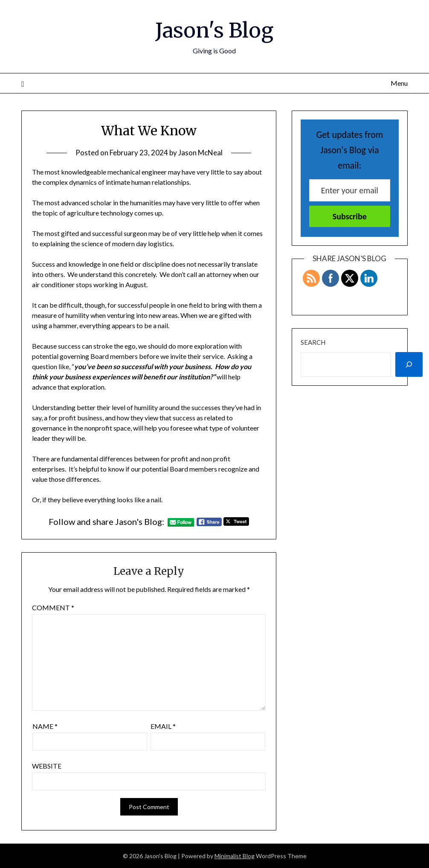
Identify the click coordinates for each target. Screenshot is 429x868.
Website (47, 766)
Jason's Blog (214, 30)
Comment (53, 607)
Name (45, 726)
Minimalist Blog (235, 856)
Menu (399, 83)
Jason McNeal (200, 153)
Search (313, 342)
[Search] (409, 364)
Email (163, 726)
